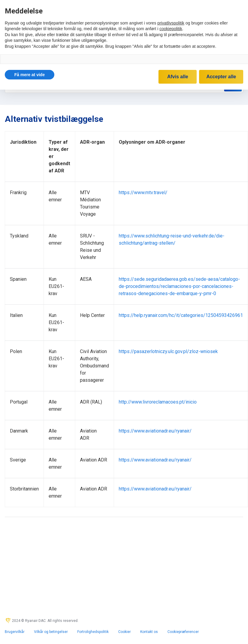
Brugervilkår (15, 632)
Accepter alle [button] (221, 77)
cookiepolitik (171, 29)
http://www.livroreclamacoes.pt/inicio (158, 402)
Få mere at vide (30, 75)
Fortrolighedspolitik (93, 632)
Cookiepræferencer (183, 632)
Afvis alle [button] (178, 77)
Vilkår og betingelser (51, 632)
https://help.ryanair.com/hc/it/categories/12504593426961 (181, 315)
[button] (30, 75)
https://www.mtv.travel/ (143, 193)
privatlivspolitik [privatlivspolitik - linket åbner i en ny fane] (171, 23)
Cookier (124, 632)
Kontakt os (149, 632)
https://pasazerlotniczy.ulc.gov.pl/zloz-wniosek (168, 351)
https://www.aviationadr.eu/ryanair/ (155, 431)
